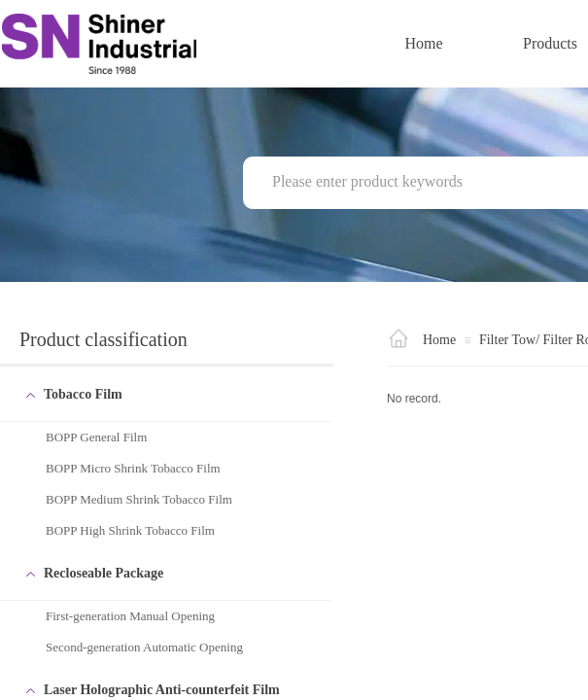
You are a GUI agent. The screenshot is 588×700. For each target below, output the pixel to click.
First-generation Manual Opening (130, 616)
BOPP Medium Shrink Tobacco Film (139, 499)
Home (423, 43)
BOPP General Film (96, 437)
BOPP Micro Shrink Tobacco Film (133, 468)
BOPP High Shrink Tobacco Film (130, 530)
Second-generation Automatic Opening (144, 647)
